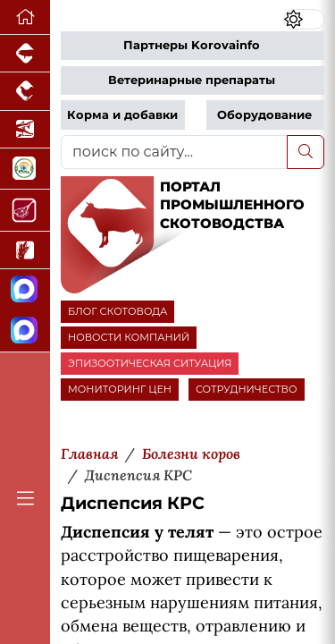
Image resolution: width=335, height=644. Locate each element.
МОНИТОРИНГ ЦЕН (120, 389)
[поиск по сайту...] (174, 152)
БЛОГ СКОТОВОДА (117, 311)
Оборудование (264, 115)
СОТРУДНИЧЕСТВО (247, 389)
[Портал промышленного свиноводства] (25, 54)
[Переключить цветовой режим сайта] (304, 19)
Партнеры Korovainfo (192, 45)
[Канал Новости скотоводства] (25, 290)
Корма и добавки (122, 115)
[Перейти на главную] (25, 17)
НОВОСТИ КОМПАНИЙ (129, 337)
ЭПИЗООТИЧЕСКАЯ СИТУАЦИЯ (150, 363)
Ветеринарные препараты (192, 80)
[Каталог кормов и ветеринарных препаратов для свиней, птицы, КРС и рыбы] (25, 169)
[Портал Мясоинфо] (25, 210)
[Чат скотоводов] (25, 331)
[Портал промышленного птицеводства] (25, 91)
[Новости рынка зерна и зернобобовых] (25, 250)
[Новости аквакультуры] (25, 130)
